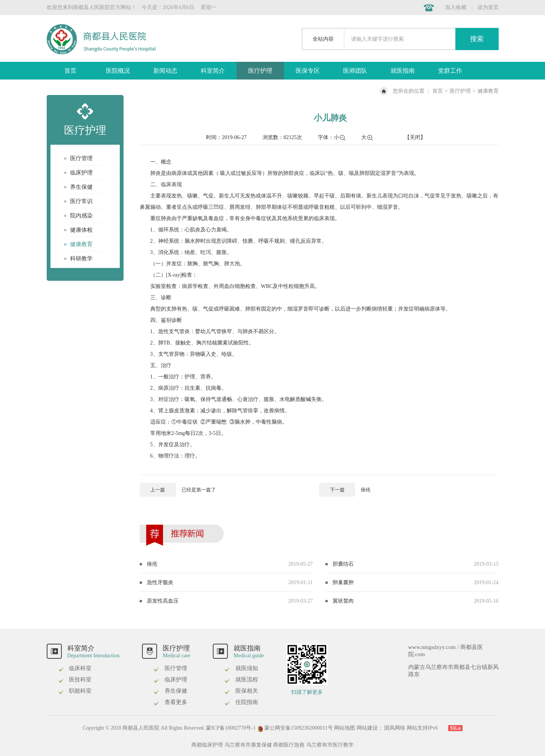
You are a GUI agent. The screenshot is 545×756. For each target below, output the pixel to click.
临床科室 (75, 668)
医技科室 (75, 679)
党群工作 (450, 71)
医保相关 (241, 691)
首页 (70, 71)
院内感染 (81, 216)
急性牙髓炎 (160, 582)
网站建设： (370, 728)
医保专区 (308, 71)
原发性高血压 (163, 601)
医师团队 (355, 71)
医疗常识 (81, 201)
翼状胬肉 (343, 601)
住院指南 (241, 702)
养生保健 (81, 187)
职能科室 (75, 691)
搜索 (477, 39)
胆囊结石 (343, 564)
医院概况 (118, 71)
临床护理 (81, 173)
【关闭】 (415, 137)
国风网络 (395, 728)
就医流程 (241, 679)
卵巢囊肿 (343, 582)
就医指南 (403, 71)
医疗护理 (260, 71)
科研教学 (81, 259)
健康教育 (488, 91)
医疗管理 (81, 158)
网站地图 (345, 728)
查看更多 (170, 702)
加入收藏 (456, 7)
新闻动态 (165, 71)
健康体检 (81, 230)
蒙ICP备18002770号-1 (231, 728)
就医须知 (241, 668)
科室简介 (213, 71)
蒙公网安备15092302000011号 (295, 728)
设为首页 (488, 7)
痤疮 (152, 564)
